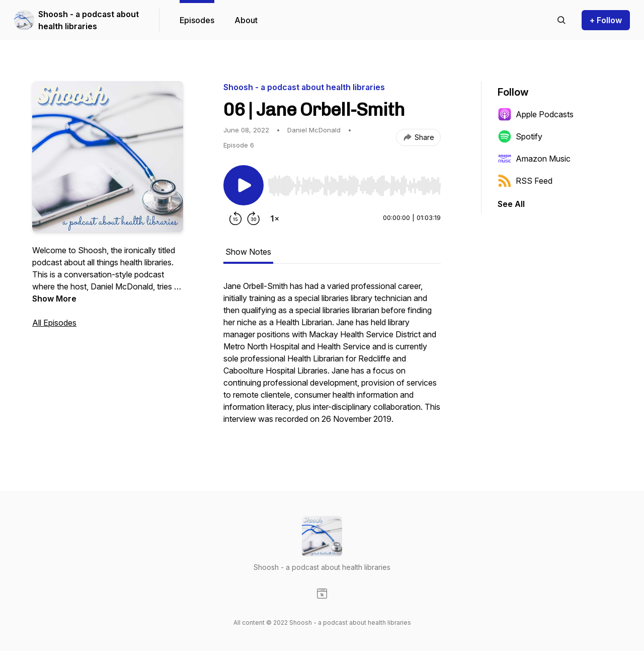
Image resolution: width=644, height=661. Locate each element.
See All (511, 204)
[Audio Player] (354, 183)
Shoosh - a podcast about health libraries (89, 20)
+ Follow (606, 20)
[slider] (354, 186)
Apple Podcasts (536, 114)
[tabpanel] (332, 357)
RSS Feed (525, 181)
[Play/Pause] (244, 185)
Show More (54, 299)
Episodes (197, 20)
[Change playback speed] (275, 218)
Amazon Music (534, 159)
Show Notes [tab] (248, 252)
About (246, 20)
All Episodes (54, 323)
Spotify (520, 136)
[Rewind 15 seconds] (235, 218)
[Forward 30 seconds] (254, 218)
